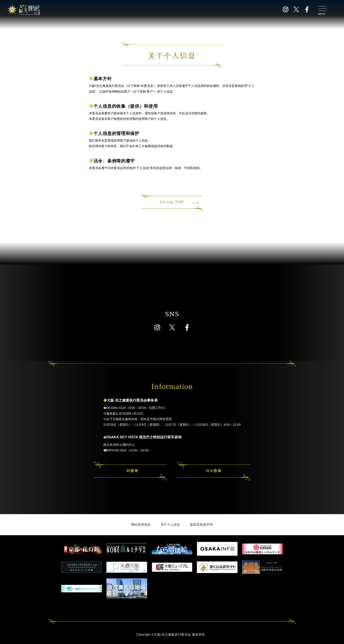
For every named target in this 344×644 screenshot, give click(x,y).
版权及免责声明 (201, 525)
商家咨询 (213, 471)
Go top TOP (179, 202)
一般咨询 (130, 471)
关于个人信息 (170, 525)
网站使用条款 (141, 525)
